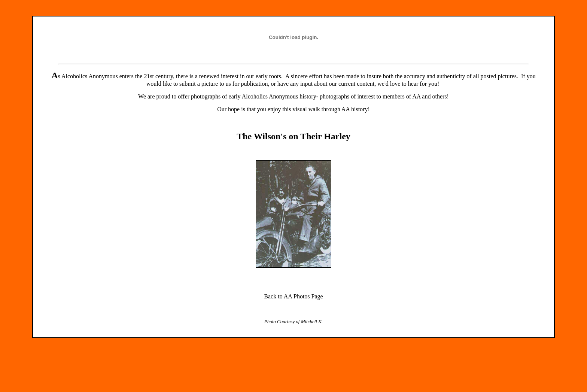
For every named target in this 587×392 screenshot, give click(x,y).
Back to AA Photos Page (293, 296)
